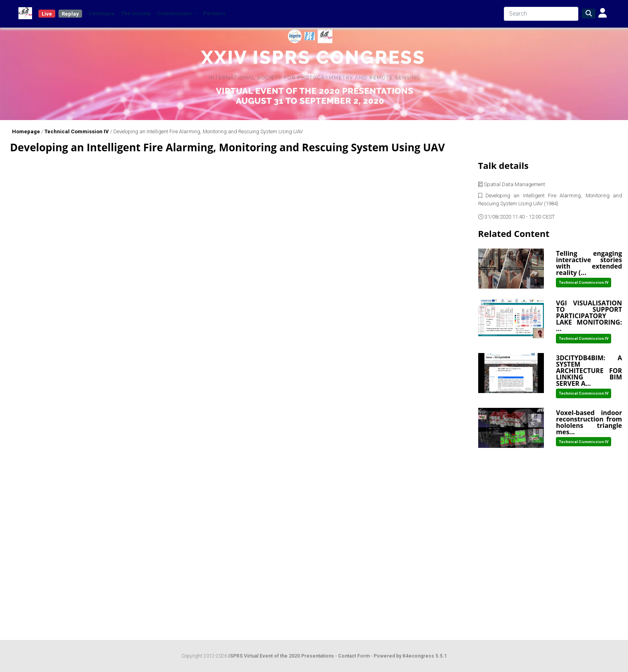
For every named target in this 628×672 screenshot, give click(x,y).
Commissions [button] (175, 13)
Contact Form (354, 656)
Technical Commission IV (77, 131)
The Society (136, 13)
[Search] (541, 14)
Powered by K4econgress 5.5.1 (410, 656)
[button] (603, 14)
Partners (214, 13)
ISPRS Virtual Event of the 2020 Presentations (281, 656)
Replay (70, 14)
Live (47, 14)
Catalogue (102, 13)
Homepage (26, 131)
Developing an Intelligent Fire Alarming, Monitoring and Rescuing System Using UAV (208, 131)
